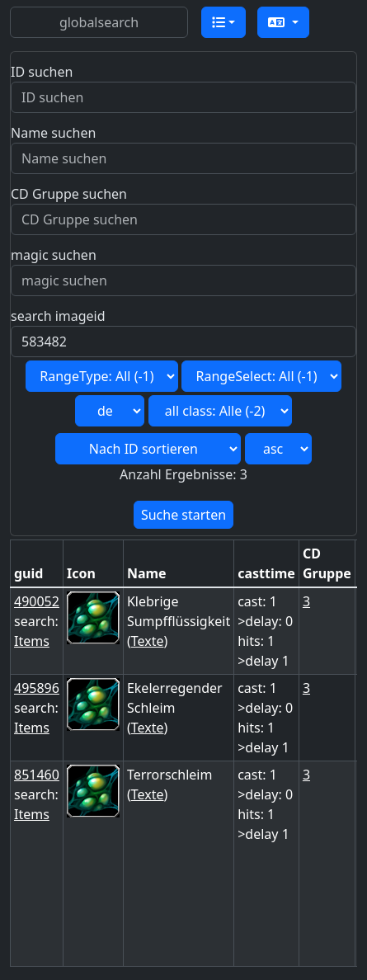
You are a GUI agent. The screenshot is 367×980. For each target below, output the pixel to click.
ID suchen (42, 72)
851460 (37, 775)
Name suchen (53, 133)
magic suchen (54, 255)
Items (32, 641)
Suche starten (183, 515)
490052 (37, 601)
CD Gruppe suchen (69, 194)
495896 (37, 688)
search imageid (58, 316)
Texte (148, 641)
